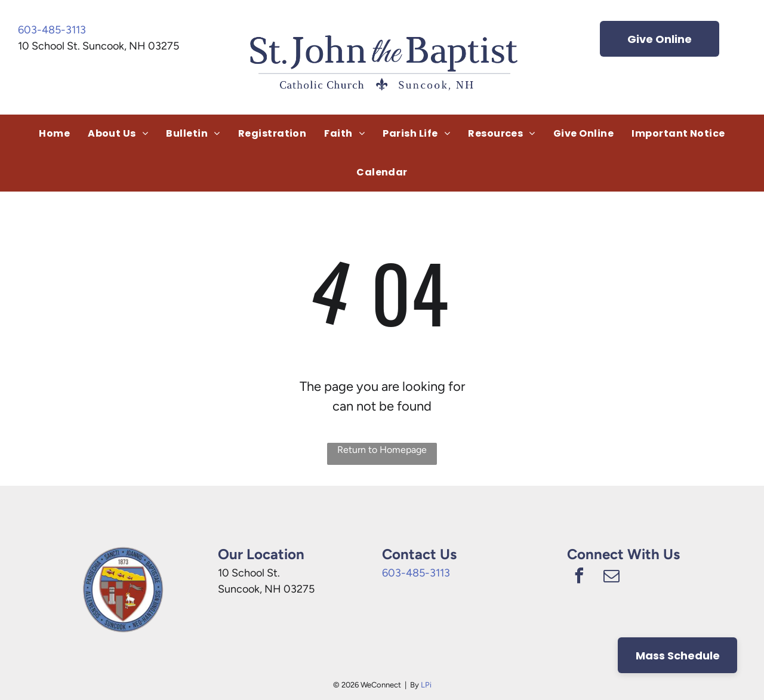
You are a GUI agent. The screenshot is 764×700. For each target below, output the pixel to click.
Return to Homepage (382, 450)
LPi (426, 685)
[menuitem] (54, 134)
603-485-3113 (52, 30)
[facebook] (579, 577)
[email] (611, 577)
